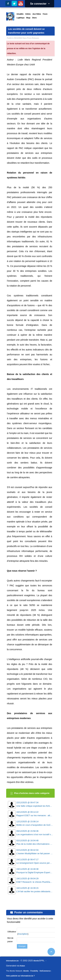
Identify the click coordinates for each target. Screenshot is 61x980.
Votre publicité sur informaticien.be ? (20, 976)
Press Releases (33, 38)
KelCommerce (45, 971)
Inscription (23, 934)
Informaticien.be (12, 961)
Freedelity (34, 971)
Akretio (36, 961)
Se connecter (41, 4)
